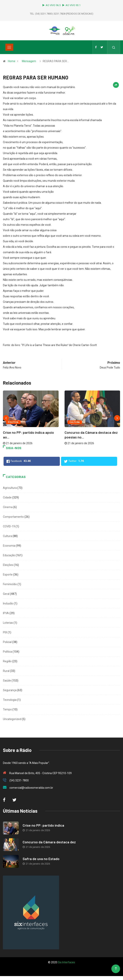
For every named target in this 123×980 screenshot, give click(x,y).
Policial (7, 642)
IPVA (6, 613)
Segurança (10, 690)
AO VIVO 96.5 (52, 5)
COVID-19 (9, 526)
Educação (9, 555)
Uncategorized (12, 719)
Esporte (8, 575)
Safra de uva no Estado (41, 859)
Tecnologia (10, 700)
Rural (6, 671)
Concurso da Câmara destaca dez (49, 842)
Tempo (7, 709)
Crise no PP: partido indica (43, 825)
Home (12, 61)
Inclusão (8, 603)
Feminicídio (10, 584)
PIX (5, 632)
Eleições (8, 565)
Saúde (7, 681)
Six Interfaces (66, 962)
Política (13, 422)
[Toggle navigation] (9, 47)
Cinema (8, 507)
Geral (6, 594)
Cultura (75, 422)
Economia (9, 546)
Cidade (7, 497)
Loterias (8, 623)
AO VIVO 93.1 (71, 5)
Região (7, 661)
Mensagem (29, 61)
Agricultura (10, 488)
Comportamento (13, 517)
